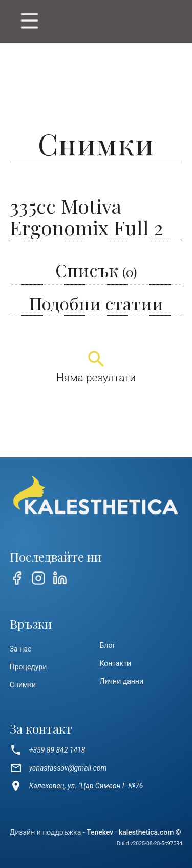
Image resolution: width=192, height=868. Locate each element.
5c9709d (172, 844)
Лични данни (122, 681)
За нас (20, 649)
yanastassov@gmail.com (58, 768)
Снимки (23, 685)
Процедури (28, 667)
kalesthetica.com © (150, 832)
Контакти (116, 663)
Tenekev (100, 832)
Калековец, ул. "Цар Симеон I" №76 (77, 786)
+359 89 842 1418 (48, 750)
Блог (108, 645)
